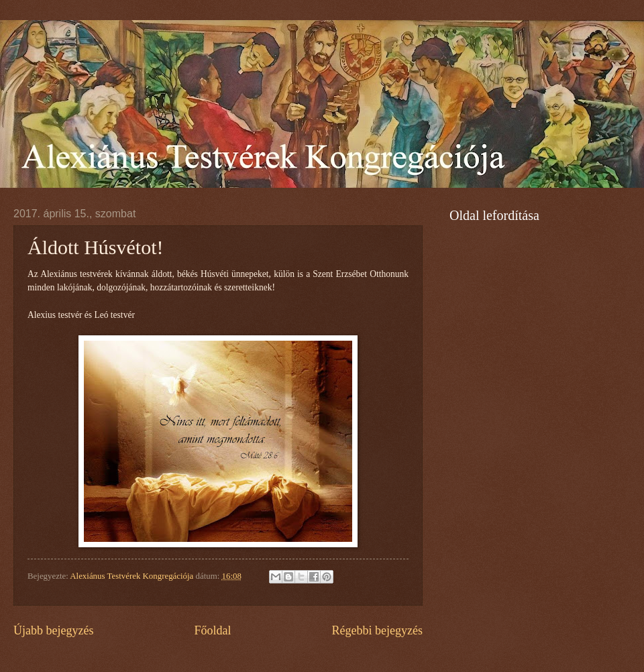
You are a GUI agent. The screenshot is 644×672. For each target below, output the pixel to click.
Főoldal (212, 630)
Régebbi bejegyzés (377, 630)
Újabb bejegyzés (54, 630)
